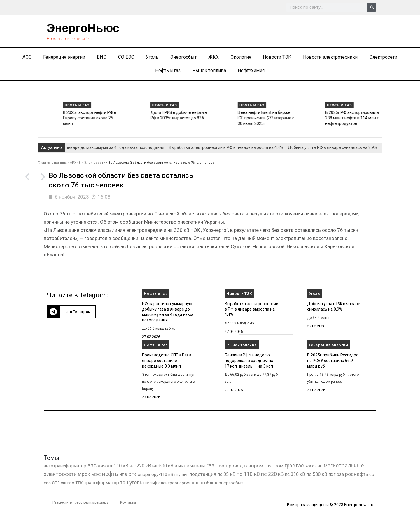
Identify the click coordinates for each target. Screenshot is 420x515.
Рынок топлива (209, 71)
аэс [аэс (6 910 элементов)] (92, 466)
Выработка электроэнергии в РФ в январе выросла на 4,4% (231, 147)
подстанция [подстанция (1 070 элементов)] (203, 474)
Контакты (128, 502)
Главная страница (52, 163)
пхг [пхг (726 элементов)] (332, 474)
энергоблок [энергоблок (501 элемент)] (204, 483)
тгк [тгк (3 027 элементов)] (79, 482)
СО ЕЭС (126, 57)
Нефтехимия (251, 71)
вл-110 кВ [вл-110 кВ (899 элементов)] (118, 466)
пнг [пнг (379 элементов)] (185, 474)
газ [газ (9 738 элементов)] (210, 465)
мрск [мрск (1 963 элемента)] (84, 474)
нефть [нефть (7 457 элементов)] (110, 474)
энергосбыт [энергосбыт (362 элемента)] (231, 483)
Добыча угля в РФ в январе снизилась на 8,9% (337, 147)
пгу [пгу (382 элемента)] (177, 474)
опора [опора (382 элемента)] (144, 474)
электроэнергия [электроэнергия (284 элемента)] (174, 483)
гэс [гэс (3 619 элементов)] (300, 466)
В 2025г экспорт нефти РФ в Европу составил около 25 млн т (151, 118)
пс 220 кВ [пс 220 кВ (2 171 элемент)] (272, 474)
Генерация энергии (64, 57)
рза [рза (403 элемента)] (340, 474)
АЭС (27, 57)
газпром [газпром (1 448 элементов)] (253, 466)
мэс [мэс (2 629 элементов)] (96, 474)
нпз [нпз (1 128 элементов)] (123, 474)
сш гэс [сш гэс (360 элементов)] (67, 483)
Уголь (152, 57)
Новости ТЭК (277, 57)
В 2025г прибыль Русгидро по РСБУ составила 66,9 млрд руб (333, 360)
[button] (71, 312)
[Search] (372, 7)
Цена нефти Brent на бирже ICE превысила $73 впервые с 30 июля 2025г (327, 118)
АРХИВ (75, 163)
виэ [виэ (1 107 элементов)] (102, 466)
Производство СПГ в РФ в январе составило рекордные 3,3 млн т (65, 118)
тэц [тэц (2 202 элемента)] (124, 482)
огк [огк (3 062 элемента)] (132, 474)
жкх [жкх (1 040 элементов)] (309, 466)
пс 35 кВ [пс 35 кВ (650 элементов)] (226, 474)
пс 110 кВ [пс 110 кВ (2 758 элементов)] (248, 474)
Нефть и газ (168, 71)
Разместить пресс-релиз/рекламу (80, 502)
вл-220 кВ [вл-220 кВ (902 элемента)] (140, 466)
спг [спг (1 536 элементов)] (56, 483)
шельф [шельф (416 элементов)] (150, 483)
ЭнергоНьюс (83, 28)
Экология (241, 57)
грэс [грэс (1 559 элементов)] (290, 466)
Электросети (383, 57)
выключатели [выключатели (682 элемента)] (190, 466)
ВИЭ (102, 57)
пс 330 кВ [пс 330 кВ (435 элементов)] (295, 474)
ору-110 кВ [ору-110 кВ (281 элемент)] (162, 474)
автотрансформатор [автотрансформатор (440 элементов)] (65, 466)
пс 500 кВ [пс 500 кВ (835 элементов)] (317, 474)
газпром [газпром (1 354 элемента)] (274, 466)
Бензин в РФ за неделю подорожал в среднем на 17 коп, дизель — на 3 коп (249, 360)
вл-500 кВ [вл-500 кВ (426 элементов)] (163, 466)
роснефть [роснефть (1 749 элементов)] (357, 474)
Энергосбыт (183, 57)
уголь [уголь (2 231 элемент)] (136, 482)
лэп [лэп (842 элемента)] (319, 466)
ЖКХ (213, 57)
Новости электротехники (330, 57)
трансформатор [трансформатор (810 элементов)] (101, 483)
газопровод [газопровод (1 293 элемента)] (229, 466)
